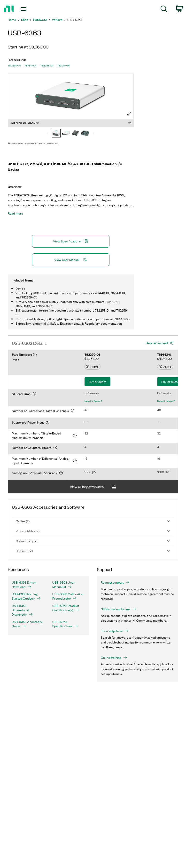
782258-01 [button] (47, 65)
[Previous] (48, 134)
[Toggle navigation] (29, 9)
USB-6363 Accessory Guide (27, 624)
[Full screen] (129, 114)
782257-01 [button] (63, 65)
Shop (25, 20)
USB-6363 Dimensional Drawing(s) (22, 610)
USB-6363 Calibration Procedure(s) (68, 596)
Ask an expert (157, 343)
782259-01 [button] (14, 65)
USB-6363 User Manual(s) (63, 585)
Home (12, 20)
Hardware (40, 20)
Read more (15, 213)
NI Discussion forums (118, 609)
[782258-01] (76, 134)
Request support (115, 582)
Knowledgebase (115, 631)
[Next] (93, 134)
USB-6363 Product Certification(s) (66, 608)
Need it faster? (93, 401)
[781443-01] (66, 134)
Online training (114, 658)
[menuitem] (164, 10)
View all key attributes (93, 487)
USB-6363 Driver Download (24, 585)
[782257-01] (85, 134)
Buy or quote (97, 382)
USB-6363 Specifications (65, 624)
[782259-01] (56, 134)
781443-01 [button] (31, 65)
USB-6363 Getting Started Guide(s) (26, 596)
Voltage (57, 20)
